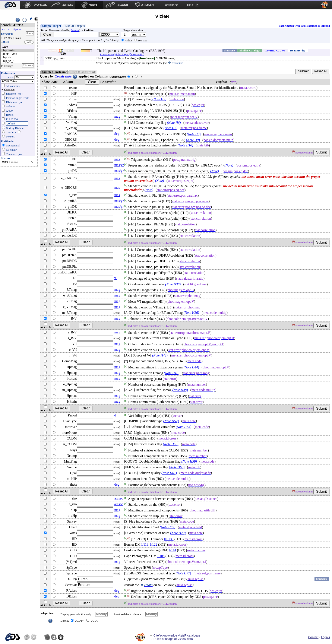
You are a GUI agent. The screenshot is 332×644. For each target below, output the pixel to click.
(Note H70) (178, 533)
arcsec (118, 498)
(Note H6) (174, 123)
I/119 (145, 544)
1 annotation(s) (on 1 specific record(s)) (122, 54)
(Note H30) (173, 284)
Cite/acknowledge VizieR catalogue (177, 635)
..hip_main (18, 50)
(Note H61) (169, 473)
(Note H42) (160, 355)
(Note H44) (191, 367)
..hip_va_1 (18, 61)
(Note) (229, 165)
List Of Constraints (83, 72)
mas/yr (119, 165)
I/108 (161, 556)
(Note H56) (171, 444)
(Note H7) (170, 128)
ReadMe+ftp (298, 50)
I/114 (173, 550)
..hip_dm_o (18, 58)
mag (117, 116)
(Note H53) (183, 427)
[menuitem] (10, 5)
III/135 (169, 539)
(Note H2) (159, 99)
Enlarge (9, 66)
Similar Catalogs (249, 50)
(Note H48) (180, 390)
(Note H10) (185, 145)
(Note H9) (193, 140)
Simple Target (52, 26)
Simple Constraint (54, 72)
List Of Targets (75, 26)
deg (117, 134)
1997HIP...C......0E (275, 50)
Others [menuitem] (170, 5)
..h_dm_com (18, 54)
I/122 (154, 544)
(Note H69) (167, 527)
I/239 (18, 47)
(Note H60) (177, 467)
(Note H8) (194, 134)
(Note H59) (189, 461)
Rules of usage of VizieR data (173, 639)
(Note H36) (191, 313)
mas (117, 159)
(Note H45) (172, 373)
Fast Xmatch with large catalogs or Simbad (304, 26)
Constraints (66, 76)
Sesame (75, 30)
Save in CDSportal (11, 29)
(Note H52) (171, 421)
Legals (325, 637)
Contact (313, 637)
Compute (9, 89)
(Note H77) (183, 573)
